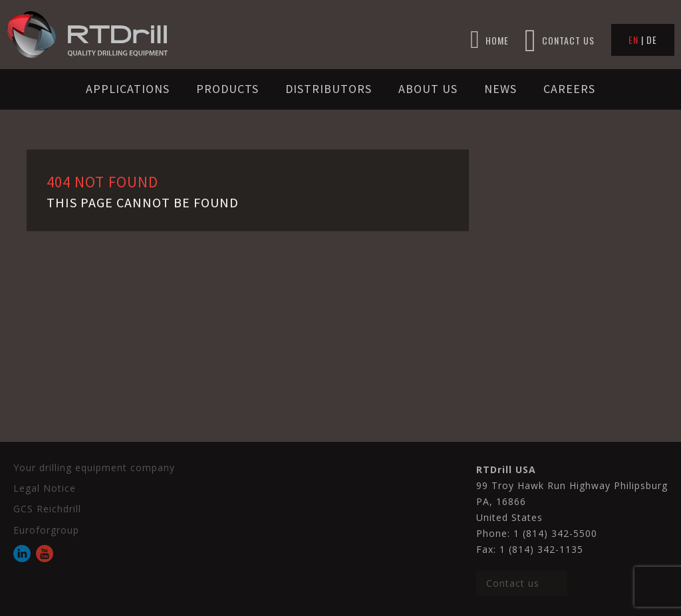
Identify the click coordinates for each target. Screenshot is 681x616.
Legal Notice (45, 488)
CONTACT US (560, 40)
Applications (128, 89)
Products (227, 89)
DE (652, 40)
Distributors (329, 89)
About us (428, 89)
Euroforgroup (46, 530)
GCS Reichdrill (47, 509)
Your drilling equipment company (94, 467)
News (500, 89)
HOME (489, 40)
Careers (569, 89)
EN (633, 40)
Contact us (513, 583)
